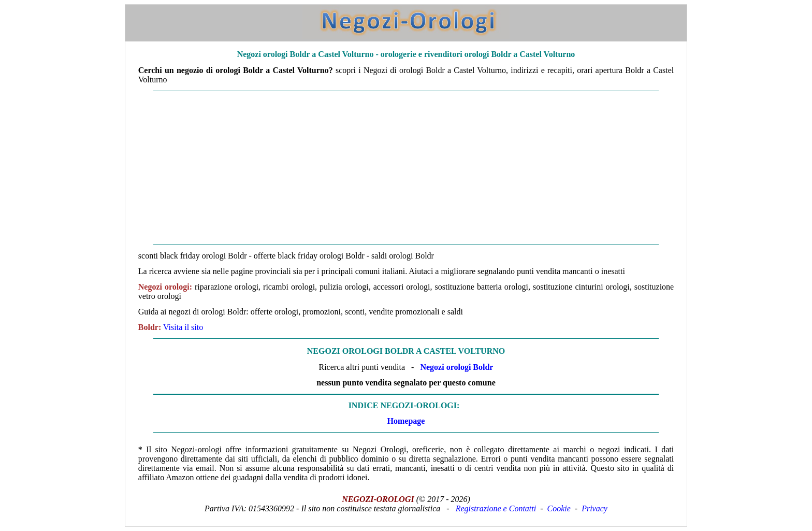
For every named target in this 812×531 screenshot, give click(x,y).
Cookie (559, 508)
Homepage (406, 421)
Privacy (594, 508)
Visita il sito (183, 327)
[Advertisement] (406, 168)
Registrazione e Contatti (496, 508)
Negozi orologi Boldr (456, 367)
